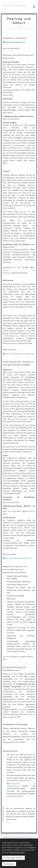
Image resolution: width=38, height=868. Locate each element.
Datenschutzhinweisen (17, 852)
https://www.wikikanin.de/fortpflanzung (19, 354)
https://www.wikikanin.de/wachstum (18, 558)
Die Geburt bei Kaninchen (19, 270)
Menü (34, 7)
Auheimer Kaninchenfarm (15, 42)
